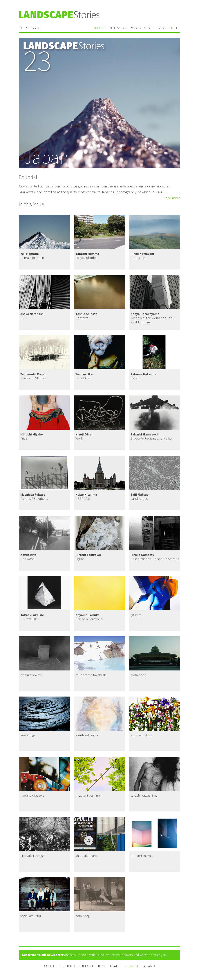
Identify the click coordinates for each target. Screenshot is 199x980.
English (132, 966)
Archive (100, 28)
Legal (113, 966)
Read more (172, 198)
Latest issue (29, 28)
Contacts (52, 966)
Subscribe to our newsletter (43, 955)
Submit (70, 966)
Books (135, 28)
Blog (162, 28)
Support (86, 966)
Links (101, 966)
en (171, 28)
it (178, 28)
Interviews (118, 28)
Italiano (148, 966)
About (149, 28)
